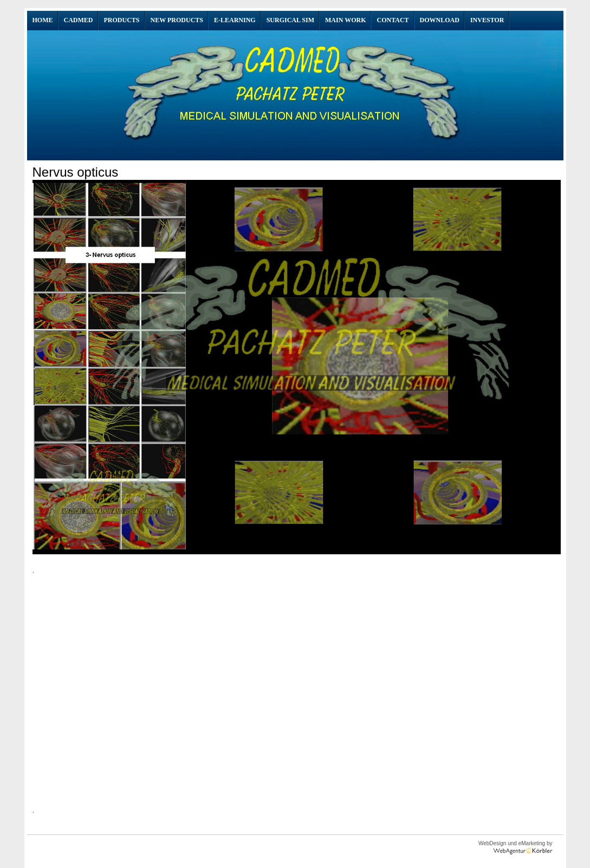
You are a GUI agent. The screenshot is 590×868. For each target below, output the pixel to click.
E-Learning (235, 20)
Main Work (345, 20)
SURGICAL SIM (290, 20)
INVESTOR (487, 20)
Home (43, 20)
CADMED (79, 20)
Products (122, 20)
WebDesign (492, 843)
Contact (393, 20)
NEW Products (177, 20)
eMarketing (531, 843)
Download (440, 20)
